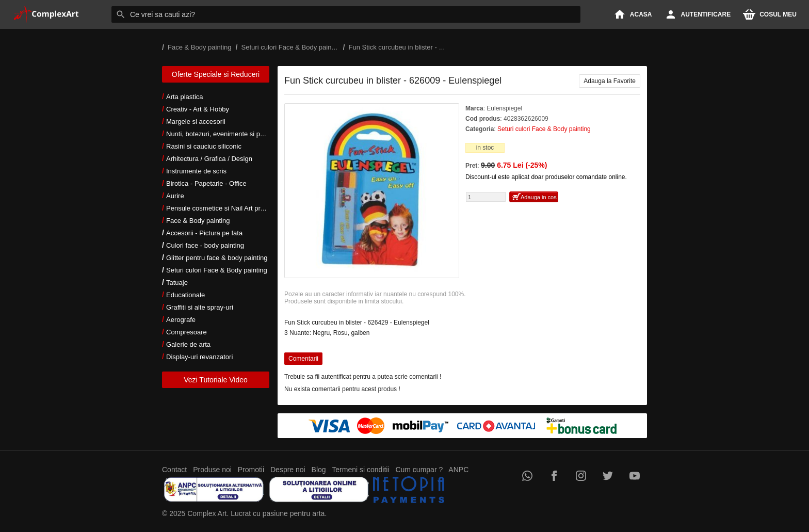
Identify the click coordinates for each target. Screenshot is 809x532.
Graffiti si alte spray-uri (200, 307)
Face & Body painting (198, 221)
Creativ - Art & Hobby (198, 109)
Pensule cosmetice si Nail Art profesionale (229, 208)
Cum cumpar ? (419, 470)
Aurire (175, 196)
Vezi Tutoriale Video (216, 380)
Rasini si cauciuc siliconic (204, 146)
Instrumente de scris (196, 171)
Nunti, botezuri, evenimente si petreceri (224, 134)
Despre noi (288, 470)
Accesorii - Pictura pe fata (204, 233)
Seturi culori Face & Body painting (217, 270)
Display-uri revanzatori (199, 357)
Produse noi (212, 470)
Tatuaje (177, 283)
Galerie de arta (188, 344)
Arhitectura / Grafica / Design (209, 159)
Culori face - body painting (205, 245)
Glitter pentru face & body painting (217, 258)
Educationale (185, 295)
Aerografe (181, 320)
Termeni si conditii (360, 470)
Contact (174, 470)
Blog (319, 470)
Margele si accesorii (196, 122)
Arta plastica (185, 97)
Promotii (251, 470)
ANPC (458, 470)
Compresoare (187, 332)
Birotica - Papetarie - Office (206, 183)
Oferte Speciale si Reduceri (216, 74)
